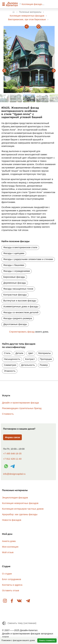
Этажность (10, 371)
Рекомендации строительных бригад (22, 408)
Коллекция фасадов (33, 4)
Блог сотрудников (12, 579)
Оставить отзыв (11, 590)
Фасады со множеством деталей (21, 312)
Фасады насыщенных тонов (18, 289)
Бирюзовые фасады (14, 277)
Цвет (31, 353)
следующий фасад (54, 71)
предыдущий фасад (4, 71)
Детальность (28, 365)
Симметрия (10, 365)
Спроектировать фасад (22, 332)
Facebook (12, 601)
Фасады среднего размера (18, 318)
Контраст (30, 359)
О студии (7, 574)
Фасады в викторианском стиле (20, 247)
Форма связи (12, 437)
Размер (44, 365)
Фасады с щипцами (14, 253)
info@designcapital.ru (14, 474)
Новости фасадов (12, 520)
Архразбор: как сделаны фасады (20, 514)
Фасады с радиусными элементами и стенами (28, 259)
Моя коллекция (10, 547)
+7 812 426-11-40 (12, 459)
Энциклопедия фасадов (15, 498)
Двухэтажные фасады (15, 324)
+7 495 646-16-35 (12, 453)
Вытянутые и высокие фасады (20, 301)
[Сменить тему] (19, 623)
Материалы (45, 353)
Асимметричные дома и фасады (21, 306)
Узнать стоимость (47, 640)
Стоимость (8, 414)
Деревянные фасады (15, 283)
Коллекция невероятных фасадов (20, 503)
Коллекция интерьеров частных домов (23, 509)
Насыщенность (12, 359)
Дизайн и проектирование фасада (20, 403)
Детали (19, 353)
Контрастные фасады (15, 295)
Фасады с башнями (14, 265)
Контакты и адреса (12, 585)
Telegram (28, 601)
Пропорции (46, 359)
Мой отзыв (8, 552)
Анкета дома (9, 541)
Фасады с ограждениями (17, 271)
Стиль (7, 353)
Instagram (5, 601)
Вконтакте (19, 601)
